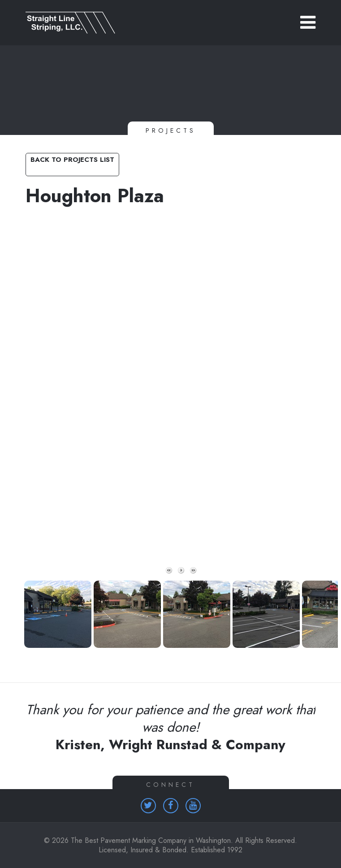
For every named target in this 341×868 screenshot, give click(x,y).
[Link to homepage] (170, 23)
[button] (308, 22)
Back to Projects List (72, 160)
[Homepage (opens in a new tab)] (148, 806)
